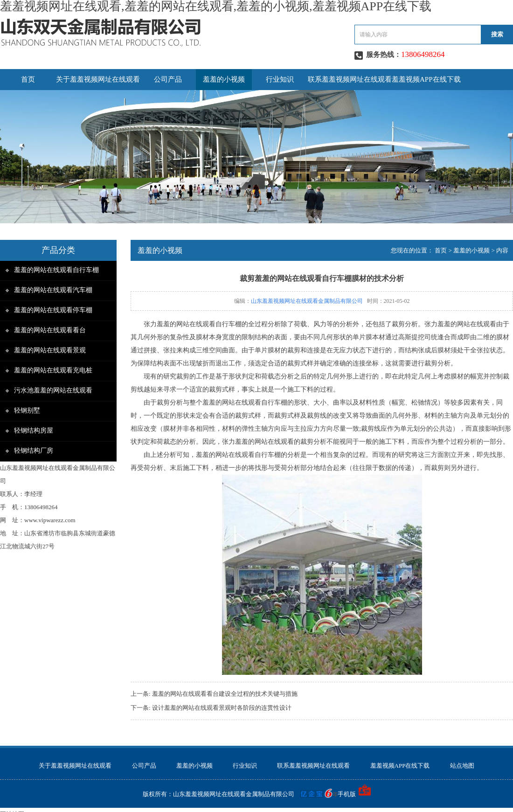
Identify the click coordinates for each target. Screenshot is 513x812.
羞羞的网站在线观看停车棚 (53, 310)
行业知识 (280, 79)
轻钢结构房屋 (34, 430)
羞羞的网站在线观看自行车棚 (56, 270)
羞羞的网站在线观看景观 (50, 350)
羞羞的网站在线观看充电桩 (53, 370)
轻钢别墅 (27, 410)
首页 (28, 79)
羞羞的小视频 (224, 79)
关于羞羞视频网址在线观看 (98, 79)
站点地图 (462, 766)
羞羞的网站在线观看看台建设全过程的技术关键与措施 (225, 694)
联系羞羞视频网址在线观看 (350, 79)
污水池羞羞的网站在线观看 (53, 390)
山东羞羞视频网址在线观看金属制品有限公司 (307, 301)
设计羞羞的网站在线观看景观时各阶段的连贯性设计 (222, 708)
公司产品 (168, 79)
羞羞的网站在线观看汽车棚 (53, 290)
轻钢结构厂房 (34, 451)
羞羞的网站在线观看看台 (50, 330)
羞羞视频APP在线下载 (426, 79)
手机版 (347, 794)
